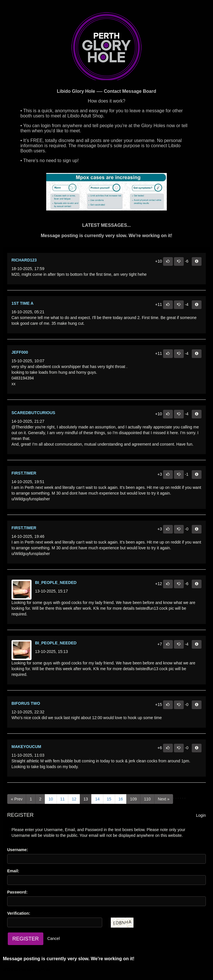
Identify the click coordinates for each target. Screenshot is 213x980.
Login (201, 815)
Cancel (54, 938)
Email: (13, 871)
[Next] (164, 799)
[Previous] (17, 799)
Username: (18, 850)
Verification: (19, 913)
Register (26, 939)
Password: (17, 892)
